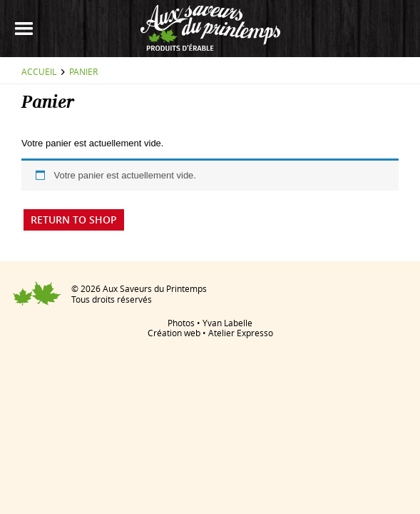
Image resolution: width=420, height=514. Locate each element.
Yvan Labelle (227, 323)
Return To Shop (74, 220)
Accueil (39, 71)
